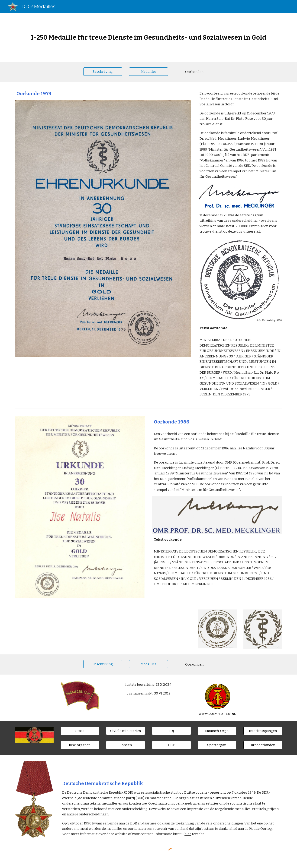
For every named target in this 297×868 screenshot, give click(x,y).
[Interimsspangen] (263, 731)
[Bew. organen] (80, 745)
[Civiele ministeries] (126, 731)
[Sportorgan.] (217, 745)
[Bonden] (126, 745)
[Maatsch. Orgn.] (217, 731)
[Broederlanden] (263, 745)
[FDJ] (171, 731)
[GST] (171, 745)
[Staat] (80, 731)
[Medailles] (148, 71)
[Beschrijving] (103, 71)
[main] (148, 37)
